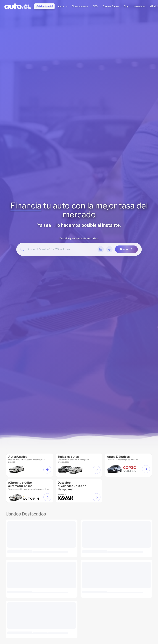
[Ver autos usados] (47, 470)
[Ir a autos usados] (30, 465)
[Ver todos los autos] (97, 470)
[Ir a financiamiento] (30, 491)
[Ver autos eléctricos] (146, 469)
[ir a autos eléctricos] (128, 465)
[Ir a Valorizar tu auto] (97, 497)
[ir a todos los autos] (79, 465)
